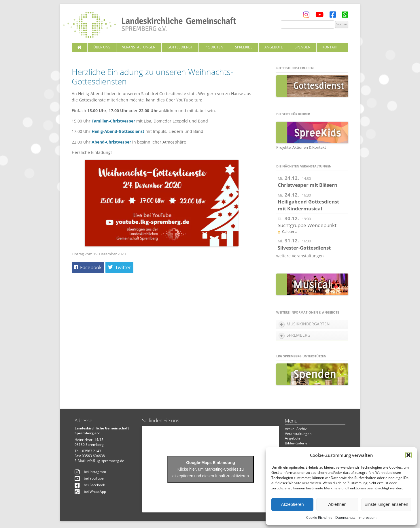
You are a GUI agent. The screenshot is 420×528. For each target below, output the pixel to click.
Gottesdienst (180, 47)
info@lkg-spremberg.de (105, 461)
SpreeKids (244, 47)
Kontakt (330, 47)
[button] (408, 455)
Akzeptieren (292, 504)
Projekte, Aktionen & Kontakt (301, 147)
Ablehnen (337, 504)
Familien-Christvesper (113, 121)
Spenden (303, 47)
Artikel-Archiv (296, 429)
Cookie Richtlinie (319, 517)
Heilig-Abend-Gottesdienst (118, 131)
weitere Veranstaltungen (300, 256)
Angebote (274, 47)
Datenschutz (345, 517)
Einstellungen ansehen (386, 504)
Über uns (102, 47)
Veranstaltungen (139, 47)
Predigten (214, 47)
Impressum (367, 517)
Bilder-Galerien (297, 443)
